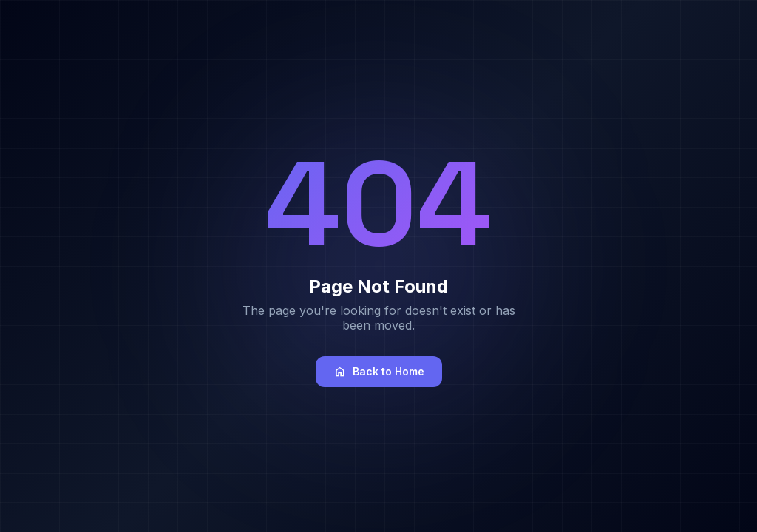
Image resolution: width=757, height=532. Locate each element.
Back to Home (379, 372)
